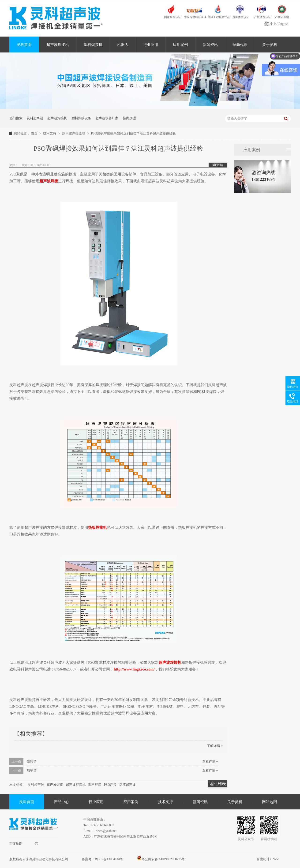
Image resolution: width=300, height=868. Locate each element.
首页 (35, 133)
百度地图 (24, 844)
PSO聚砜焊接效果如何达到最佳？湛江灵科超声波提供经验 (133, 133)
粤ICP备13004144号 (109, 859)
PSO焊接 (110, 785)
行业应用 (151, 45)
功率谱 (32, 770)
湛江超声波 (127, 785)
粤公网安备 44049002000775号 (161, 859)
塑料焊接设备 (81, 118)
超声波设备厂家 (107, 118)
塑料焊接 (95, 785)
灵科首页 (24, 45)
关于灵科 (235, 802)
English (283, 24)
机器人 (123, 45)
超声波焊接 (55, 785)
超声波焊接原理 (74, 133)
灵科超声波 (35, 118)
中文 (273, 24)
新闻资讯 (210, 45)
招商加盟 (129, 118)
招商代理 (240, 45)
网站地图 (270, 802)
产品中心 (61, 802)
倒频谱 (32, 762)
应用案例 (180, 45)
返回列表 (218, 165)
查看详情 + (210, 762)
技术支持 (50, 133)
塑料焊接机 (93, 45)
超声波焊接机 (58, 45)
